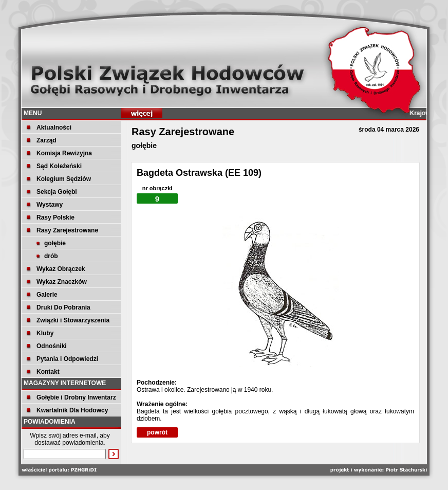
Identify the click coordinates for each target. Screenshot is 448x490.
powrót (157, 432)
